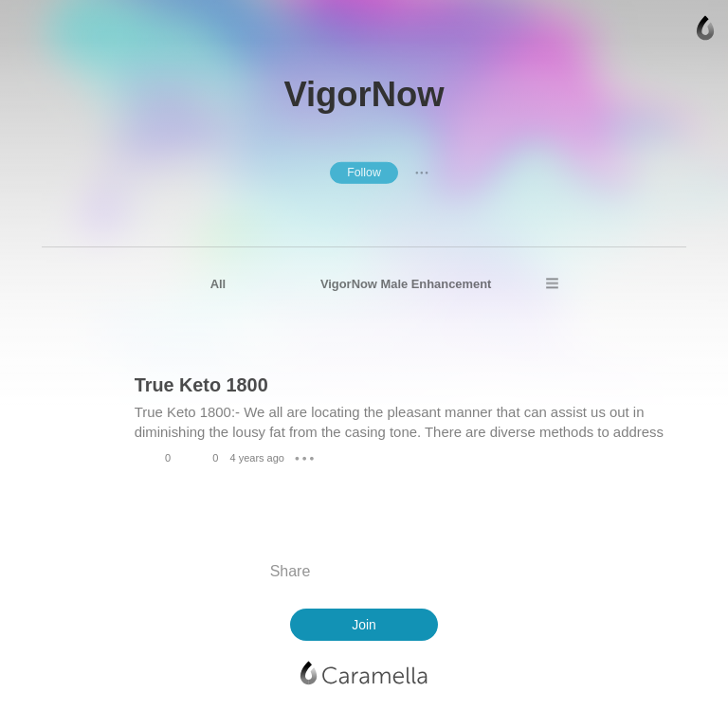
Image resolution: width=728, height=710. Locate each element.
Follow (364, 173)
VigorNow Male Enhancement (406, 284)
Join (364, 625)
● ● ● (422, 173)
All (218, 284)
